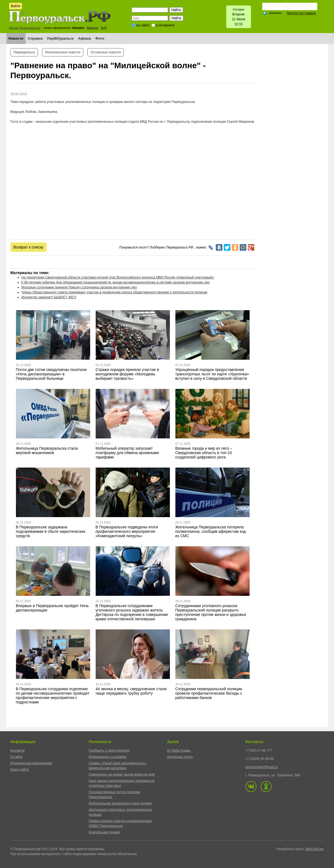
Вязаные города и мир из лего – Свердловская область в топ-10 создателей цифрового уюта (204, 453)
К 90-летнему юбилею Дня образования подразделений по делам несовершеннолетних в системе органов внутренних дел (116, 282)
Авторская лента (180, 757)
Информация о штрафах (108, 757)
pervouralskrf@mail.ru (262, 767)
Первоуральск (24, 52)
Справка (35, 38)
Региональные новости (63, 52)
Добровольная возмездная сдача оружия (120, 803)
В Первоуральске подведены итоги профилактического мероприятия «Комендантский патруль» (127, 531)
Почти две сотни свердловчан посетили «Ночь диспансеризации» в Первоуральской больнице (51, 374)
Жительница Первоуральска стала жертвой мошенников (47, 451)
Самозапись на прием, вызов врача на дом (122, 774)
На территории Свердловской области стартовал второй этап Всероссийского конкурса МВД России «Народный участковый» (118, 277)
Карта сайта (20, 769)
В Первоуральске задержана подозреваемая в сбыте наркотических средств (51, 531)
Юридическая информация (31, 763)
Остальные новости (106, 52)
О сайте (16, 757)
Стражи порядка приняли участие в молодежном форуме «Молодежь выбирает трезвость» (127, 374)
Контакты (18, 750)
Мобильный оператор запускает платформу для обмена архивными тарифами (127, 453)
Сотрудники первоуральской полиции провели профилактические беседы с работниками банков (209, 693)
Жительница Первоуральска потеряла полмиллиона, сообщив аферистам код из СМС (211, 531)
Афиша (85, 38)
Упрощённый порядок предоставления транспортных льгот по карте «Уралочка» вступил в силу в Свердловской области (212, 374)
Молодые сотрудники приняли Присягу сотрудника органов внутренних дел (79, 287)
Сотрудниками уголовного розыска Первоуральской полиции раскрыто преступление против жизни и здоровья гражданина (211, 612)
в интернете (165, 25)
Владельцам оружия (104, 832)
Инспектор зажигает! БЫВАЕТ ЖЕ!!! (49, 297)
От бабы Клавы (179, 750)
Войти (16, 6)
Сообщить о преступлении (109, 750)
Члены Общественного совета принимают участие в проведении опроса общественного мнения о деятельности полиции (114, 292)
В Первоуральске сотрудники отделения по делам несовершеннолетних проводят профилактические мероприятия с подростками (53, 695)
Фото (100, 38)
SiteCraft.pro (314, 849)
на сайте (143, 25)
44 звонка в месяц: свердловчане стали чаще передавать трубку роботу (131, 691)
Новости (16, 38)
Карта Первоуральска (25, 28)
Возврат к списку (28, 247)
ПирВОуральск (60, 38)
